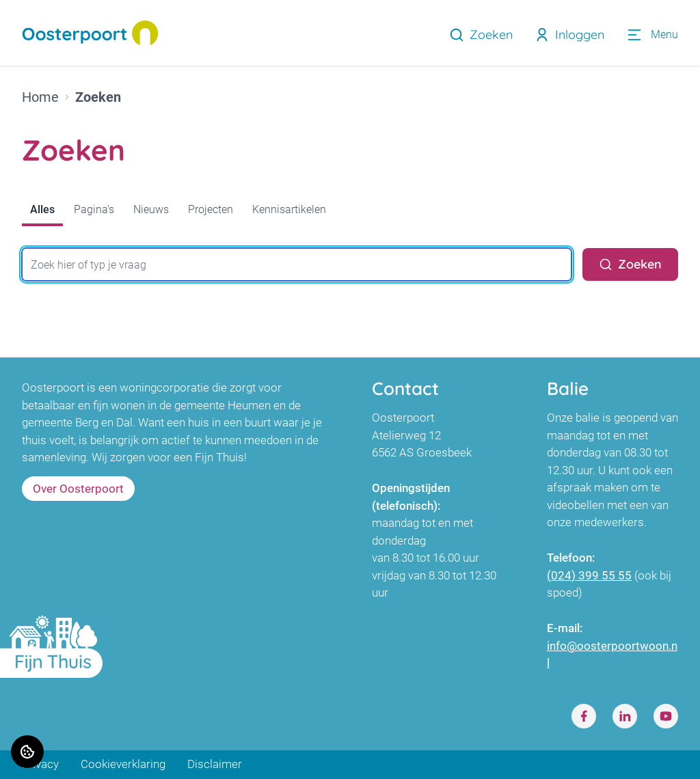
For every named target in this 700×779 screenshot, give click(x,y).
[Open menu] (652, 35)
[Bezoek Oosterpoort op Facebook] (584, 717)
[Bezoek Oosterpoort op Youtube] (666, 717)
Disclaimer (215, 765)
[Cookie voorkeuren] (27, 752)
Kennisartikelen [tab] (289, 209)
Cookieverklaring (123, 765)
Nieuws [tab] (151, 209)
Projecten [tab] (211, 209)
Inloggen (569, 35)
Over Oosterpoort (78, 489)
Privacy (40, 765)
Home (40, 97)
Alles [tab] (42, 209)
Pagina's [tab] (94, 209)
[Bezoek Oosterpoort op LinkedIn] (625, 717)
